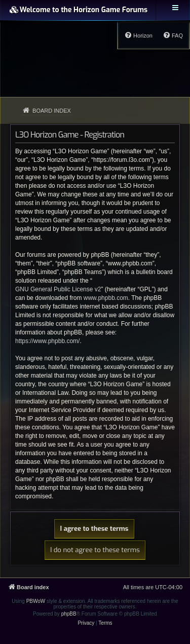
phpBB (69, 614)
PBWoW (36, 601)
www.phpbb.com (106, 298)
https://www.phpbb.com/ (47, 341)
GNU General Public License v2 (58, 289)
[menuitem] (173, 36)
